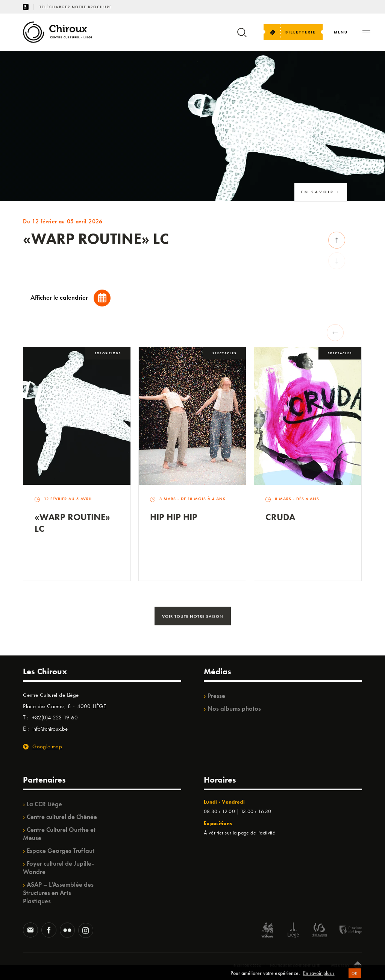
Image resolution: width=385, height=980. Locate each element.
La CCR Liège (44, 804)
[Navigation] (341, 32)
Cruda (280, 517)
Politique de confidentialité (295, 966)
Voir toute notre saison (193, 618)
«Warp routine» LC (72, 523)
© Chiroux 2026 (247, 966)
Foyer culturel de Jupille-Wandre (58, 868)
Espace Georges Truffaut (61, 851)
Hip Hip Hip (174, 517)
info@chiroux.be (50, 729)
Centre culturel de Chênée (62, 817)
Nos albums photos (234, 708)
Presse (216, 696)
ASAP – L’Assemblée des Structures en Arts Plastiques (58, 893)
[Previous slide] (335, 333)
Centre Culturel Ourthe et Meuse (59, 834)
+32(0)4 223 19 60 (55, 718)
